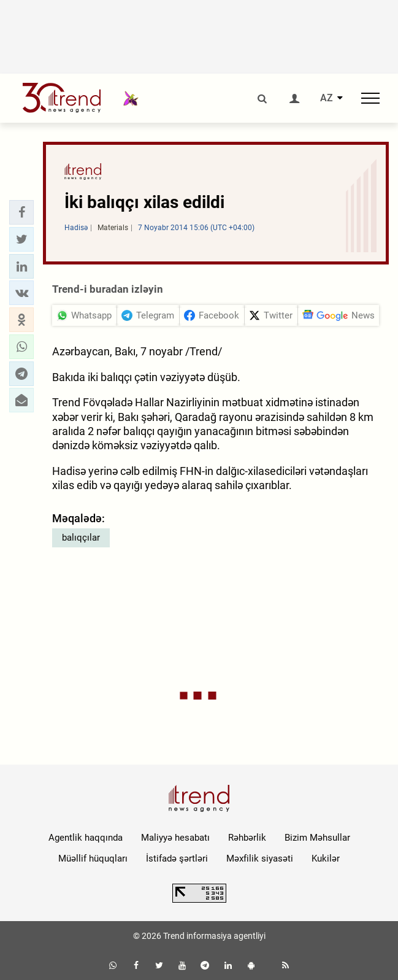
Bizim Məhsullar (317, 838)
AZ (327, 98)
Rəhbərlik (247, 838)
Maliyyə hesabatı (175, 838)
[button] (21, 212)
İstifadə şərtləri (177, 858)
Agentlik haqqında (86, 838)
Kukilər (326, 858)
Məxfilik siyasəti (260, 858)
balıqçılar (81, 538)
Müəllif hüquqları (93, 858)
